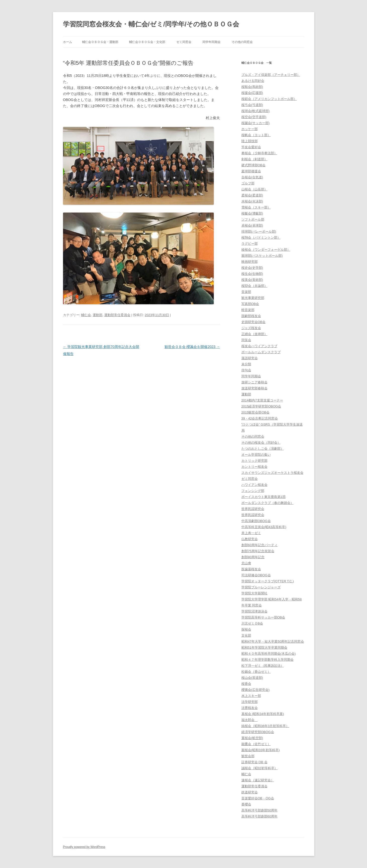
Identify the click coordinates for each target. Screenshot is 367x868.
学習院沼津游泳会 (254, 611)
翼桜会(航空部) (252, 738)
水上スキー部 (251, 696)
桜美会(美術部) (252, 280)
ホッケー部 (250, 129)
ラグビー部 (250, 244)
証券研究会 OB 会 (254, 762)
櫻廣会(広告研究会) (256, 690)
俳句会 (246, 370)
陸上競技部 (250, 141)
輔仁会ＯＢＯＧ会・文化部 (147, 42)
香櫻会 (246, 804)
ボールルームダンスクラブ (261, 352)
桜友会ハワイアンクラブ (259, 346)
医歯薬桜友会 (251, 569)
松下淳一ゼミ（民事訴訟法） (263, 666)
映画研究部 (250, 262)
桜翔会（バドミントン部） (261, 238)
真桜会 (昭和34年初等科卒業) (263, 714)
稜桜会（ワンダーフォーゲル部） (266, 250)
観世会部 (248, 756)
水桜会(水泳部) (252, 201)
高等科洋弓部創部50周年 (259, 810)
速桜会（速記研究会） (258, 780)
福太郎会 (250, 720)
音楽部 (246, 292)
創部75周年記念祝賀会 (258, 551)
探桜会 (246, 629)
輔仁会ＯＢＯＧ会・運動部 (100, 42)
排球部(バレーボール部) (259, 232)
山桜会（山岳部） (254, 189)
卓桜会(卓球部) (252, 225)
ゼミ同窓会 (184, 42)
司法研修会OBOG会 (256, 575)
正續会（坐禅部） (254, 334)
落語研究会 (250, 358)
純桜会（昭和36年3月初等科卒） (265, 726)
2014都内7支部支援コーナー (262, 400)
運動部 (98, 315)
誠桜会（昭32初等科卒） (259, 768)
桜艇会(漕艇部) (252, 213)
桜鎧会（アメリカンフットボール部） (269, 99)
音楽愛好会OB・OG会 (258, 798)
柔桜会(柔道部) (252, 195)
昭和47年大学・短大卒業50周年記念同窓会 (273, 642)
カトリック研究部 (254, 461)
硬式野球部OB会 (254, 165)
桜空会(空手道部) (254, 117)
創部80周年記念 (253, 557)
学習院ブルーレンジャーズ (261, 587)
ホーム (68, 42)
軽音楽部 (248, 310)
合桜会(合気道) (252, 177)
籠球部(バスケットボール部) (262, 256)
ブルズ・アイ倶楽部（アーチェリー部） (271, 75)
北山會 (246, 563)
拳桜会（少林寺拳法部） (259, 153)
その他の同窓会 (242, 42)
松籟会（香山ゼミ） (256, 672)
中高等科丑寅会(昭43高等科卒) (264, 527)
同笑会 (246, 340)
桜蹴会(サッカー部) (256, 123)
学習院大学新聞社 (254, 593)
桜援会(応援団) (252, 93)
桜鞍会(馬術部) (252, 87)
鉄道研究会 (250, 792)
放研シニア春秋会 (254, 382)
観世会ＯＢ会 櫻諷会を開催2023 (192, 347)
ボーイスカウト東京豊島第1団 (264, 497)
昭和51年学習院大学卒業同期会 (264, 648)
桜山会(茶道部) (252, 678)
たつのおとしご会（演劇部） (263, 449)
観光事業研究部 (253, 298)
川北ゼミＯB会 (252, 623)
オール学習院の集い (256, 455)
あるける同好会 (253, 81)
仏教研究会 (250, 539)
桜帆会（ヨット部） (256, 135)
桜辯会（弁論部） (254, 286)
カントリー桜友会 (254, 467)
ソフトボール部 (253, 219)
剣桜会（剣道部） (254, 159)
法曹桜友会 (250, 708)
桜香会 (246, 684)
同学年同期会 (212, 42)
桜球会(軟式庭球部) (256, 111)
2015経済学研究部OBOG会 (261, 406)
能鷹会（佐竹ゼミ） (256, 744)
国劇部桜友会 (251, 316)
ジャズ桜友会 (251, 328)
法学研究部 (250, 702)
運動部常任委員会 (117, 315)
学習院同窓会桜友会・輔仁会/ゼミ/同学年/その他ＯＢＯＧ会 (151, 24)
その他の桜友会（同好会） (261, 443)
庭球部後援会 (251, 171)
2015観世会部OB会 (256, 412)
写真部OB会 (250, 304)
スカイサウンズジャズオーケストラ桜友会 (272, 473)
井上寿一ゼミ (251, 533)
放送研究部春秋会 (254, 388)
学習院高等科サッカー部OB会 (263, 617)
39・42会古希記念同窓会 (260, 418)
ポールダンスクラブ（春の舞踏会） (268, 503)
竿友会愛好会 (251, 147)
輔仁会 (86, 315)
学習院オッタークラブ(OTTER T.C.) (268, 581)
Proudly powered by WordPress (84, 847)
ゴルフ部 (248, 183)
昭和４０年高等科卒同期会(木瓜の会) (269, 654)
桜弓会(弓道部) (252, 105)
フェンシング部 (253, 491)
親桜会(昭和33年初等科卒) (261, 750)
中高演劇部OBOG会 (256, 521)
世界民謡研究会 (253, 509)
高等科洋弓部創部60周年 (259, 816)
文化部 (246, 635)
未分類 (246, 364)
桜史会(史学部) (252, 268)
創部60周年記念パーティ (259, 545)
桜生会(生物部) (252, 274)
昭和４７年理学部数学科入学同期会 (268, 660)
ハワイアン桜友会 (254, 485)
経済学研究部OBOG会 (258, 732)
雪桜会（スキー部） (256, 207)
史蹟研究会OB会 (254, 322)
